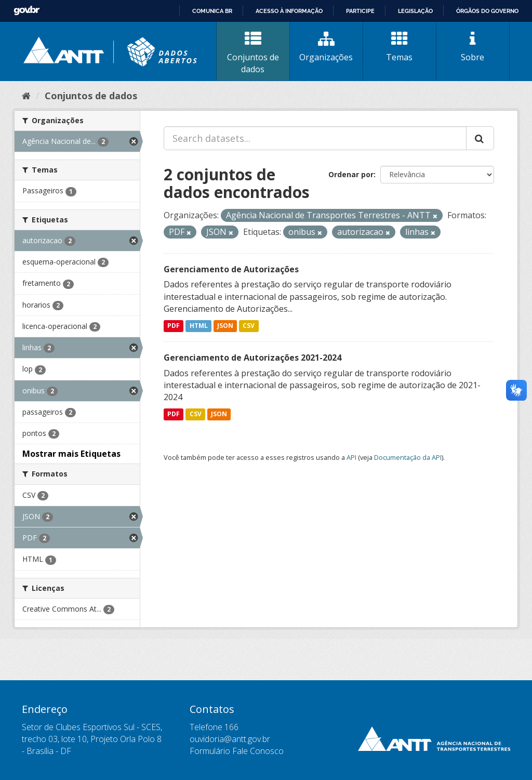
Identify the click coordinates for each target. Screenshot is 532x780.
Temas (400, 47)
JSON (225, 326)
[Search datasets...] (315, 138)
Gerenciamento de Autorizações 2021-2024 (252, 358)
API (351, 457)
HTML (199, 326)
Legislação (415, 11)
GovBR (26, 11)
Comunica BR (212, 11)
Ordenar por (351, 174)
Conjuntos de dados (253, 53)
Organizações (326, 47)
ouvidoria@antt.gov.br (230, 739)
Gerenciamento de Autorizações (231, 269)
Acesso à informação (289, 11)
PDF (174, 326)
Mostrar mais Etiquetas (71, 454)
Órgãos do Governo (487, 11)
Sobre (473, 47)
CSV (249, 326)
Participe (360, 11)
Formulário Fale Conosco (237, 751)
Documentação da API (408, 457)
